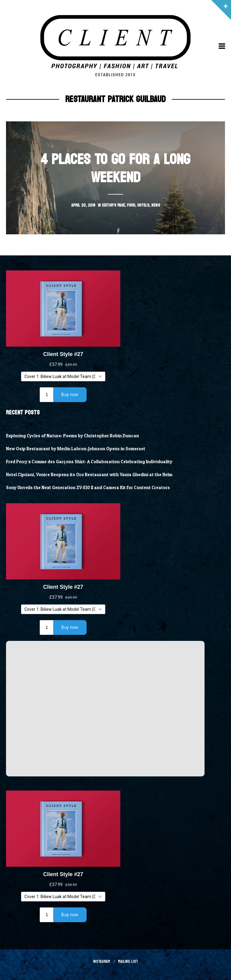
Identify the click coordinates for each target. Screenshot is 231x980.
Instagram (102, 961)
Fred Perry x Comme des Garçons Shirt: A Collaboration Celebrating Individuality (89, 462)
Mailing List (128, 961)
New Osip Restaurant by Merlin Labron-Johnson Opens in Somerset (76, 449)
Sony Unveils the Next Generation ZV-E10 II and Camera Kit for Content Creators (88, 488)
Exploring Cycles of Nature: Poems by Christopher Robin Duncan (72, 436)
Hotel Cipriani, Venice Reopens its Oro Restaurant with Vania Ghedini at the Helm (89, 475)
